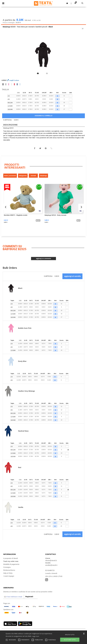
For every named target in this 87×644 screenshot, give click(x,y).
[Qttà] (67, 304)
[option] (43, 55)
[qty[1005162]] (71, 103)
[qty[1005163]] (71, 106)
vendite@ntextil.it (51, 565)
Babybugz (7, 27)
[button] (67, 3)
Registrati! (29, 597)
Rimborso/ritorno (9, 570)
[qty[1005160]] (71, 96)
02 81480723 (50, 570)
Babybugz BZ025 (8, 128)
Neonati (33, 176)
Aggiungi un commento (43, 259)
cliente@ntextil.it (51, 561)
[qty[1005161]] (71, 99)
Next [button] (83, 56)
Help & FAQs (8, 573)
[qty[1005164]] (71, 109)
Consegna (7, 567)
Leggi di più (36, 636)
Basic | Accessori (10, 176)
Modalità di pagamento (11, 564)
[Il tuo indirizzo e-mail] (14, 597)
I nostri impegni (9, 576)
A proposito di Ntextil (11, 558)
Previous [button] (6, 56)
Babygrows (23, 176)
